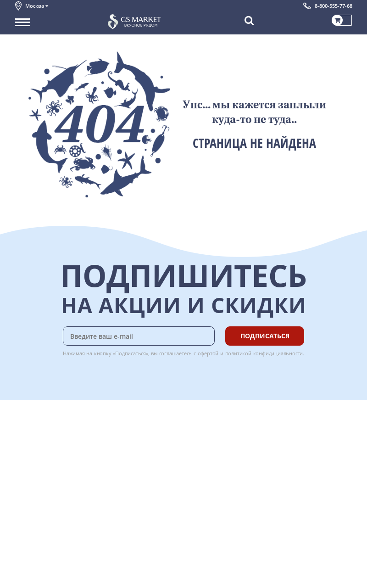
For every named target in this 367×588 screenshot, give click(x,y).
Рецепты (127, 466)
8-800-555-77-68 (334, 6)
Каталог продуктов (42, 425)
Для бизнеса (33, 564)
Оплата (125, 435)
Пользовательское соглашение (60, 486)
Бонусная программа (145, 445)
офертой (208, 353)
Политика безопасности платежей (64, 516)
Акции (24, 476)
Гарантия (128, 455)
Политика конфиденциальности (61, 496)
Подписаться (265, 336)
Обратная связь (38, 455)
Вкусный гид (133, 476)
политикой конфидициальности (264, 353)
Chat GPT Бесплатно (215, 445)
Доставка (128, 425)
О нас (23, 435)
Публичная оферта (42, 506)
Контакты (29, 445)
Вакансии (29, 575)
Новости (27, 466)
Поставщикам (35, 554)
